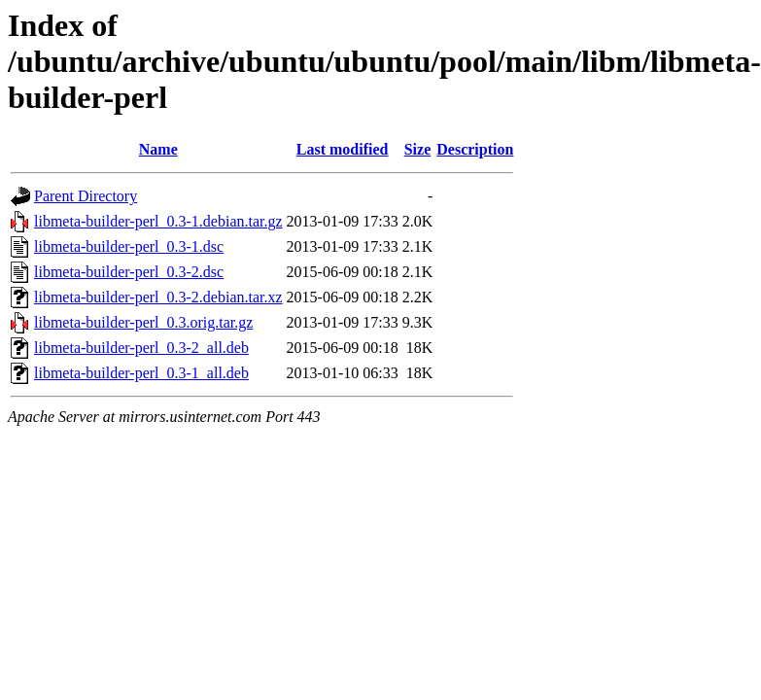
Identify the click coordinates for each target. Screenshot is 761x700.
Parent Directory (86, 196)
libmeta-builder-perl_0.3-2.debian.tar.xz (158, 297)
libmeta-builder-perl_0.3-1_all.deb (141, 373)
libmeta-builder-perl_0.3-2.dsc (129, 272)
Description (475, 149)
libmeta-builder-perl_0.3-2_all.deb (141, 348)
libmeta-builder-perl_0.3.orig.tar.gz (143, 322)
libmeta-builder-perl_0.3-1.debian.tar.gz (158, 221)
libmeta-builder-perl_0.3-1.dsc (129, 246)
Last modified (343, 149)
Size (418, 149)
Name (158, 149)
